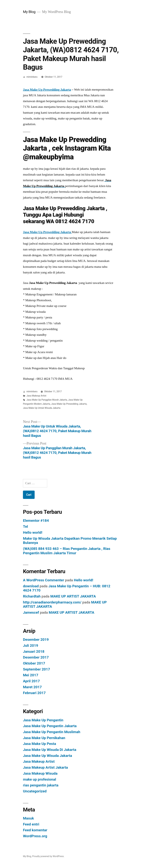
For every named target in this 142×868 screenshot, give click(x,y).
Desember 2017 (36, 657)
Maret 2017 (32, 687)
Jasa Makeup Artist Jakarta (45, 767)
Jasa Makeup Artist (36, 396)
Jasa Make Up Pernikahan (44, 738)
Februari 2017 (34, 693)
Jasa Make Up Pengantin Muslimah (52, 732)
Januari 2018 (34, 651)
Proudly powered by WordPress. (48, 856)
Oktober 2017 (34, 663)
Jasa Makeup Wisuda (40, 773)
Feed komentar (35, 830)
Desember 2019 (36, 640)
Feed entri (31, 824)
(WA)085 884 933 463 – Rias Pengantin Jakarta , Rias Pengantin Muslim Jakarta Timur (67, 551)
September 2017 (36, 669)
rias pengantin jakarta (41, 785)
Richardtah (32, 596)
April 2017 (31, 681)
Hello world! (33, 532)
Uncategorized (35, 791)
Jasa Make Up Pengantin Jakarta (50, 726)
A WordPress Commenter (44, 580)
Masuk (28, 818)
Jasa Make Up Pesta (39, 744)
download (31, 586)
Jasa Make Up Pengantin (43, 720)
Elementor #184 (36, 521)
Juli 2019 (31, 646)
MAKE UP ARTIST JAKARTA (73, 596)
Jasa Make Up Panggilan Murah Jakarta (47, 400)
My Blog (29, 12)
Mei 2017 (31, 675)
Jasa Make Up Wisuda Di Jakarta (50, 750)
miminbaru (32, 77)
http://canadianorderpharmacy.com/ (52, 602)
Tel (25, 526)
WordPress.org (35, 836)
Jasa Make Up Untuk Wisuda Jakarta (42, 408)
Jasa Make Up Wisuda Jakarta (47, 756)
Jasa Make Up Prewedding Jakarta (47, 90)
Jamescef (31, 612)
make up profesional (40, 779)
